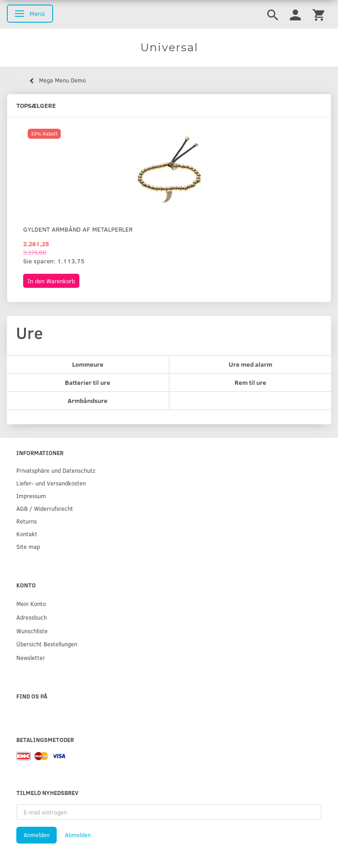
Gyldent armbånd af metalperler (78, 229)
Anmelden (37, 835)
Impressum (31, 496)
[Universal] (169, 48)
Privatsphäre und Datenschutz (56, 470)
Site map (28, 546)
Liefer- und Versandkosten (51, 483)
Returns (27, 521)
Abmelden (78, 835)
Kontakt (27, 534)
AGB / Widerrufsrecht (45, 508)
